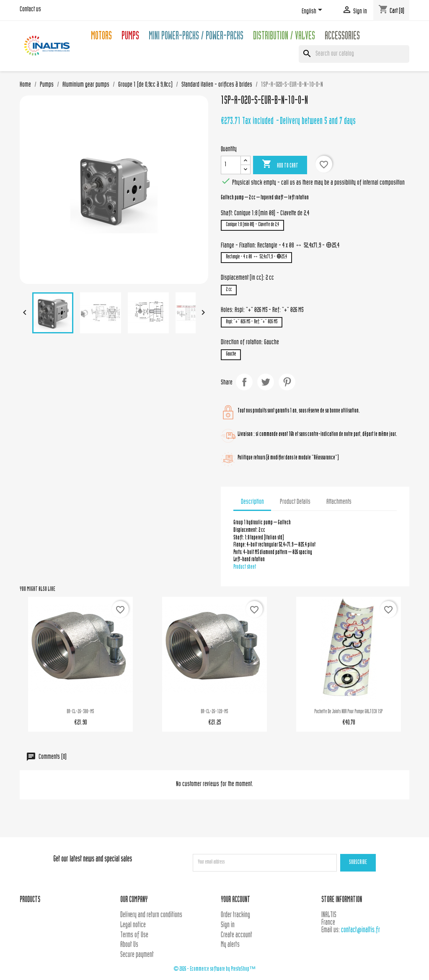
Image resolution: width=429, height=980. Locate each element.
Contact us (30, 10)
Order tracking (235, 915)
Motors (101, 37)
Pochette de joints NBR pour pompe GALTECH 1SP (348, 712)
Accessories (342, 37)
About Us (129, 945)
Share (244, 382)
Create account (236, 935)
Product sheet (245, 567)
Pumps (130, 37)
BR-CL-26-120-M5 (214, 712)
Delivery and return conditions (151, 915)
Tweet (266, 382)
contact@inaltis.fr (361, 930)
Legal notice (133, 925)
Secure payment (137, 955)
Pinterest (287, 382)
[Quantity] (231, 165)
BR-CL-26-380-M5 (80, 712)
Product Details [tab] (295, 502)
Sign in (228, 925)
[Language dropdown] (313, 11)
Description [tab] (252, 502)
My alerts (230, 945)
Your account (235, 900)
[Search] (354, 54)
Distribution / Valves (284, 37)
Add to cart (280, 165)
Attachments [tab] (339, 502)
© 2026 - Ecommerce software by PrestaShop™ (214, 969)
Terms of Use (134, 935)
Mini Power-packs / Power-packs (196, 37)
